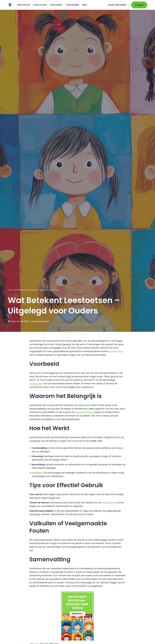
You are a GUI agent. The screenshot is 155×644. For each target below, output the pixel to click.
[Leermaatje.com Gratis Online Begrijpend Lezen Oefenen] (10, 5)
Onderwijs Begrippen (40, 321)
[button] (88, 5)
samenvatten (117, 351)
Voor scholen (40, 5)
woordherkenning (92, 413)
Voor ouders (56, 5)
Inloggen (139, 5)
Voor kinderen (72, 5)
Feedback (37, 473)
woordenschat (110, 503)
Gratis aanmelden (117, 5)
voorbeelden (36, 384)
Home (10, 290)
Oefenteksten (23, 5)
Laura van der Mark (20, 321)
